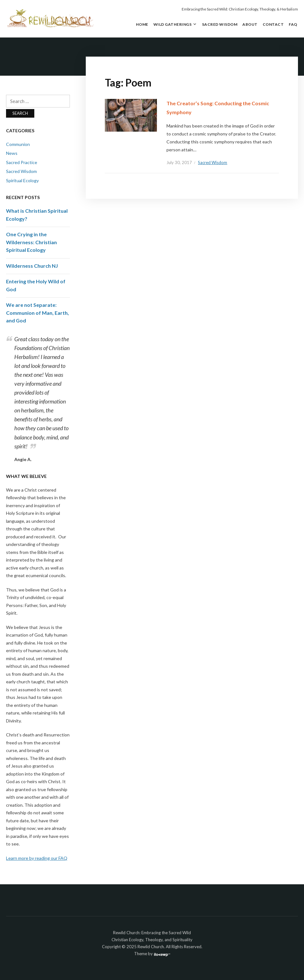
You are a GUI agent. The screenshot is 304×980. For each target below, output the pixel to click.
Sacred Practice (22, 162)
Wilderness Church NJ (32, 266)
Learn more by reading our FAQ (37, 858)
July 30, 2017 (179, 162)
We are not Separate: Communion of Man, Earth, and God (37, 313)
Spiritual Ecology (22, 180)
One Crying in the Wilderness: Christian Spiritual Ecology (31, 242)
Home (142, 24)
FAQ (293, 24)
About (250, 24)
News (12, 153)
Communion (18, 144)
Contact (273, 24)
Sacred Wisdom (220, 24)
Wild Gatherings (173, 24)
